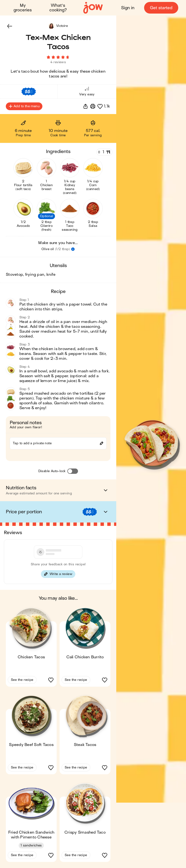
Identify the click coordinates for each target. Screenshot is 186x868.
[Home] (93, 8)
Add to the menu (24, 107)
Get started (161, 8)
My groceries (23, 8)
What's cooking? (58, 8)
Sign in (128, 8)
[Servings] (104, 152)
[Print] (93, 107)
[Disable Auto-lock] (73, 471)
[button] (10, 26)
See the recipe (22, 680)
